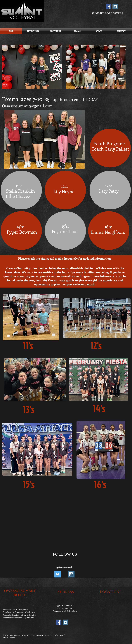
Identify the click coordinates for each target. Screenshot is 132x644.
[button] (32, 67)
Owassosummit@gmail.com (27, 106)
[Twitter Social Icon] (58, 574)
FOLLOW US (65, 554)
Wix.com (11, 638)
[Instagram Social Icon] (115, 6)
